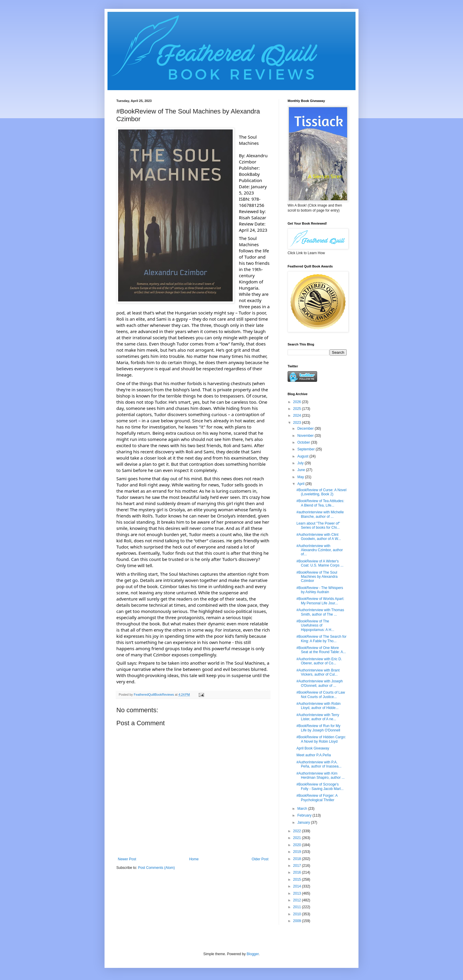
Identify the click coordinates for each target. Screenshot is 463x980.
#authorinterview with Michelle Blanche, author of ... (320, 514)
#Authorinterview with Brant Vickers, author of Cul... (318, 672)
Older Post (260, 859)
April (301, 484)
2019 (298, 852)
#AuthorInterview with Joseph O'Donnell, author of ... (320, 683)
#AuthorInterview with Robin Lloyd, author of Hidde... (318, 706)
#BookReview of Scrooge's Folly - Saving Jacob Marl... (320, 786)
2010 (298, 914)
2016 (298, 872)
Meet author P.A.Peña (314, 755)
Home (194, 859)
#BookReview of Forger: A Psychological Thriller (317, 798)
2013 (298, 893)
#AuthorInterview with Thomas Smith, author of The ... (320, 612)
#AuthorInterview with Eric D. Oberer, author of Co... (319, 661)
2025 (298, 409)
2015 (298, 880)
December (306, 429)
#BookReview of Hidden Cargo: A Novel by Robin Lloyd (321, 739)
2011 (298, 907)
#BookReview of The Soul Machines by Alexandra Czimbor (317, 577)
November (306, 436)
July (301, 463)
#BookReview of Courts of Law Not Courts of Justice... (321, 695)
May (301, 477)
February (305, 815)
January (304, 822)
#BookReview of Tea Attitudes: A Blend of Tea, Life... (320, 503)
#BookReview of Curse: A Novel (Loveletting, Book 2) (321, 492)
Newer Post (127, 859)
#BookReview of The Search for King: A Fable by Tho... (321, 639)
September (307, 449)
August (303, 456)
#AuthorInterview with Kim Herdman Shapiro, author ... (321, 775)
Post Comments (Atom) (156, 868)
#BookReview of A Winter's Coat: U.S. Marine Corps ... (320, 563)
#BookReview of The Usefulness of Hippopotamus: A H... (315, 626)
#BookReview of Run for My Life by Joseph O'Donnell (318, 728)
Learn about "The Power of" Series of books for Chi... (318, 525)
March (303, 809)
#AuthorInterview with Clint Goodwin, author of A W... (319, 537)
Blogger (253, 954)
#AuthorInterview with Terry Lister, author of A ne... (318, 717)
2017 (298, 866)
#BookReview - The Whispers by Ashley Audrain (320, 590)
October (304, 442)
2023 (298, 423)
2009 (298, 921)
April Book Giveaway (313, 748)
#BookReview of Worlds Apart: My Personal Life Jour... (320, 601)
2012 (298, 900)
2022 (298, 831)
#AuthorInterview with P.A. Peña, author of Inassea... (319, 764)
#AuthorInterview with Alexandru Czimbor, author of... (320, 550)
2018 (298, 859)
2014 (298, 886)
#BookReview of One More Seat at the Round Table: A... (321, 650)
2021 (298, 838)
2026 (298, 402)
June (302, 470)
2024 (298, 416)
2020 (298, 845)
